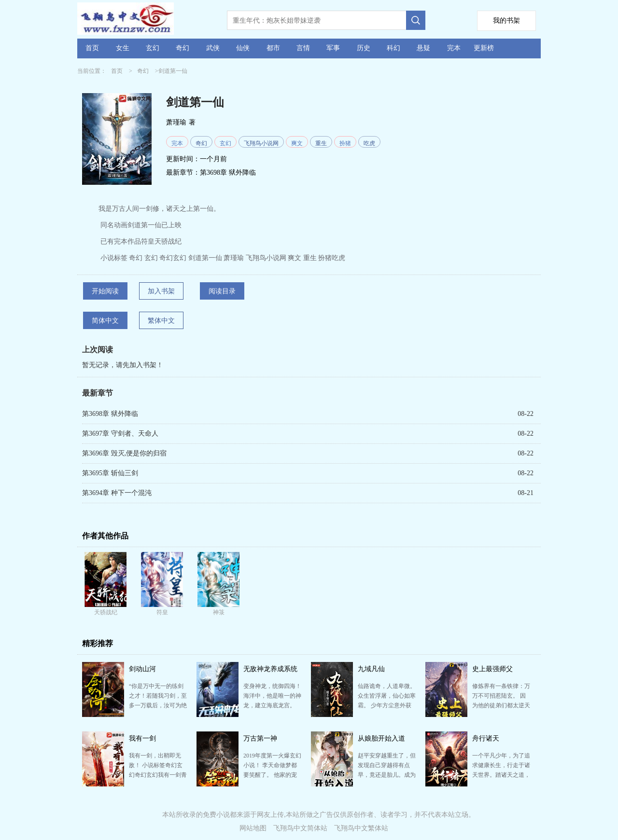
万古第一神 (260, 738)
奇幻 (183, 48)
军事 (333, 48)
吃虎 (369, 143)
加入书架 (161, 291)
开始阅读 (105, 291)
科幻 (393, 48)
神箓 (219, 612)
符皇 (162, 612)
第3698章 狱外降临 (228, 172)
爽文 (297, 143)
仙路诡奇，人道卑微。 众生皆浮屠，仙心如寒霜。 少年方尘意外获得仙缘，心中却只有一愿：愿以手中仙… (387, 705)
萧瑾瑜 (176, 122)
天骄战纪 (106, 612)
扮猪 (345, 143)
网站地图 (253, 828)
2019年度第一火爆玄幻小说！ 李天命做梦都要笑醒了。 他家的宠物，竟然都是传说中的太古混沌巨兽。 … (272, 775)
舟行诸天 (486, 738)
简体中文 (105, 321)
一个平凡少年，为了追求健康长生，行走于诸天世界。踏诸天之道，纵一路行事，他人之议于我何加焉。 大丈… (501, 775)
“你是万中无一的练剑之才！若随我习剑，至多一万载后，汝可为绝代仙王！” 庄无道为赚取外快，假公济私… (158, 705)
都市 (273, 48)
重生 (321, 143)
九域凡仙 (371, 669)
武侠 (213, 48)
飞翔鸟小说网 (261, 143)
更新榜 (484, 48)
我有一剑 (142, 738)
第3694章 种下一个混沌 (117, 493)
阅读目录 (222, 291)
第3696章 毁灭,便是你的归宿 (124, 453)
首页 (92, 48)
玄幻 (153, 48)
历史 (364, 48)
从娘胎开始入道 (381, 738)
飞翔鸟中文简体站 (300, 828)
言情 (303, 48)
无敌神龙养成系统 (270, 669)
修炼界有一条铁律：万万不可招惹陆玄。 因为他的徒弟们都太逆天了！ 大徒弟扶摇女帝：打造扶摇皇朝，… (501, 705)
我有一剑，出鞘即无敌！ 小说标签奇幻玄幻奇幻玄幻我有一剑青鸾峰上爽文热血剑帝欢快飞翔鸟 (158, 775)
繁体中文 (161, 321)
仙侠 (243, 48)
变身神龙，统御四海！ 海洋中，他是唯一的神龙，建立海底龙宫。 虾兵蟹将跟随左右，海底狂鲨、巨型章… (272, 705)
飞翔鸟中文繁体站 (361, 828)
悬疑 (423, 48)
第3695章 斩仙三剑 (110, 473)
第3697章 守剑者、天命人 (120, 434)
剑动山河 (142, 669)
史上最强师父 (492, 669)
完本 (454, 48)
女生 (123, 48)
